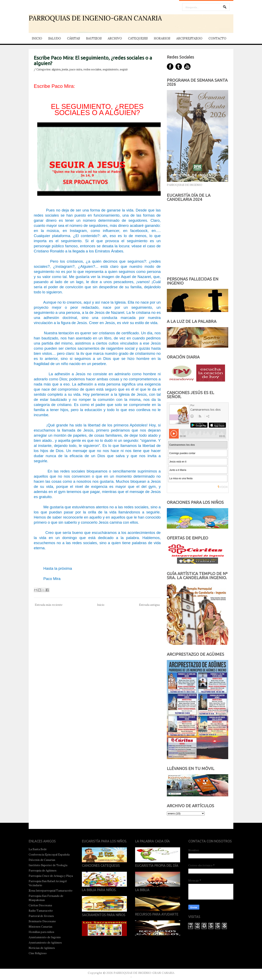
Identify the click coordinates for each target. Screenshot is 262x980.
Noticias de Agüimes (42, 948)
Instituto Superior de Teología (48, 865)
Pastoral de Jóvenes (41, 916)
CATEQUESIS (138, 38)
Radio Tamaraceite (41, 911)
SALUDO (54, 38)
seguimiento (111, 70)
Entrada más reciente (49, 605)
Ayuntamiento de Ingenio (45, 937)
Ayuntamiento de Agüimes (45, 943)
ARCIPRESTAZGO (189, 38)
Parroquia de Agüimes (43, 871)
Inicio (101, 605)
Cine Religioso (38, 953)
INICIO (37, 38)
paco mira (76, 70)
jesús (65, 70)
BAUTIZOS (94, 38)
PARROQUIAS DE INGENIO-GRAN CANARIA (95, 18)
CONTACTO (217, 38)
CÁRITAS (73, 38)
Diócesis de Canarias (42, 860)
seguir (124, 70)
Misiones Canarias (41, 927)
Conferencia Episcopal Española (49, 855)
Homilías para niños (41, 932)
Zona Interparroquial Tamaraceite (51, 891)
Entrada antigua (149, 605)
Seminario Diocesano (42, 921)
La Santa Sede (38, 849)
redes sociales (92, 70)
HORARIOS (162, 38)
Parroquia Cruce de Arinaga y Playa (51, 876)
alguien (56, 70)
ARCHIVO (115, 38)
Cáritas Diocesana (40, 905)
